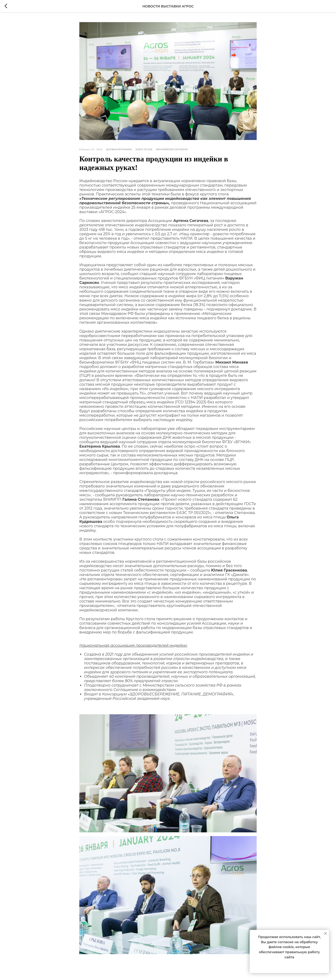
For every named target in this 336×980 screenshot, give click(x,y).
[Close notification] (325, 933)
